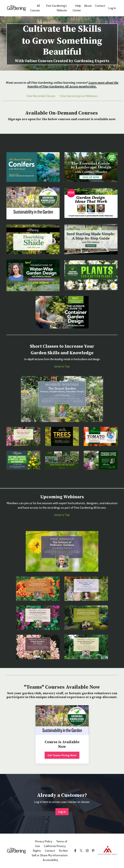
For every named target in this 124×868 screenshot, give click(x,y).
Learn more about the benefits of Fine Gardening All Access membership (73, 85)
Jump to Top (62, 366)
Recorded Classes (44, 96)
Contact (100, 6)
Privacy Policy (44, 842)
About (88, 6)
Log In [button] (62, 812)
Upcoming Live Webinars (82, 96)
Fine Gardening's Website (56, 8)
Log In (112, 8)
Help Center (77, 8)
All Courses (35, 8)
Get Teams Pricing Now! (62, 755)
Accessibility (50, 860)
